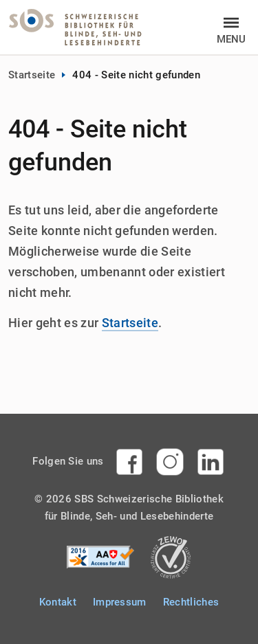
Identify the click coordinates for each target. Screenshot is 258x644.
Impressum (120, 602)
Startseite (32, 75)
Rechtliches (191, 602)
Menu (231, 38)
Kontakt (58, 602)
